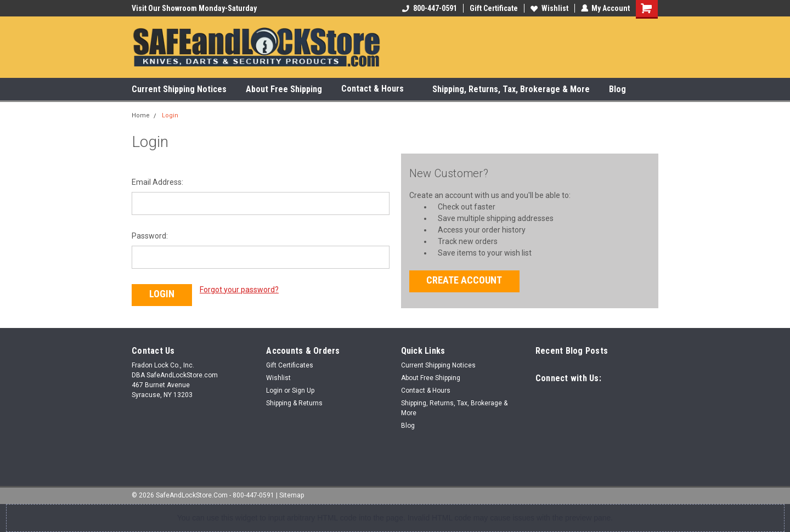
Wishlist (549, 8)
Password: (150, 236)
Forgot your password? (239, 290)
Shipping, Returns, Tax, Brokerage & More (511, 89)
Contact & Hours (377, 89)
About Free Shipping (284, 89)
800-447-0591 (429, 8)
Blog (617, 89)
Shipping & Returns (294, 403)
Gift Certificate (493, 8)
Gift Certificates (290, 365)
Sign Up (303, 390)
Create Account (464, 280)
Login (170, 115)
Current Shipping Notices (179, 89)
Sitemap (292, 495)
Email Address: (157, 182)
